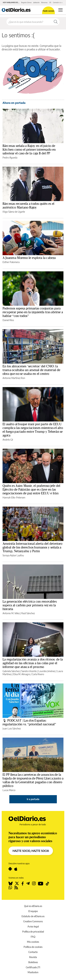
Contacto (33, 952)
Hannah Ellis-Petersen (14, 497)
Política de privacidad (33, 932)
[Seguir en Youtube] (41, 883)
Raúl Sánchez (28, 613)
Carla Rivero (38, 674)
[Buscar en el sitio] (29, 22)
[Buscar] (56, 22)
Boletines (33, 962)
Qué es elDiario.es (33, 906)
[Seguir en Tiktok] (48, 883)
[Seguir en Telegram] (28, 883)
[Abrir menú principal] (60, 10)
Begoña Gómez (26, 2)
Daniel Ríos (8, 320)
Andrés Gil (8, 440)
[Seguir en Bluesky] (11, 883)
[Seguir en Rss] (16, 888)
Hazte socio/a (48, 11)
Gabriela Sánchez (11, 671)
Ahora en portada (14, 103)
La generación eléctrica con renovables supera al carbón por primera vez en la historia (30, 605)
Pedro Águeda (10, 158)
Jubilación (36, 2)
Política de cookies (33, 947)
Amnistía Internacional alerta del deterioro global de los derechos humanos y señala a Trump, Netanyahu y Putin (32, 547)
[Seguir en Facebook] (23, 883)
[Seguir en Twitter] (17, 883)
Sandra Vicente (29, 671)
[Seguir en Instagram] (34, 883)
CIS (50, 2)
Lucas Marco (9, 790)
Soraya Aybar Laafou (13, 555)
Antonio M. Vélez (11, 613)
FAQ (33, 937)
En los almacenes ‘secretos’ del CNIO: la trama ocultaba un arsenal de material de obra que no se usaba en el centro (31, 370)
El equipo (33, 911)
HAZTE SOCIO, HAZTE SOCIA (31, 851)
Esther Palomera (11, 262)
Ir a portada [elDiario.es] (33, 799)
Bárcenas (44, 2)
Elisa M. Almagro (22, 674)
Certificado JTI (33, 967)
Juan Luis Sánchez (12, 728)
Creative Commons (33, 921)
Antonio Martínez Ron (14, 378)
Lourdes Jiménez (47, 671)
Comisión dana (58, 2)
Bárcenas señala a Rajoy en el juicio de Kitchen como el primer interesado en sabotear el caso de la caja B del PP (29, 150)
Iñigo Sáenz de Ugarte (14, 212)
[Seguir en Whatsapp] (10, 888)
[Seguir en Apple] (16, 869)
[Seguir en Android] (10, 869)
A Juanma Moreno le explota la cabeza (29, 258)
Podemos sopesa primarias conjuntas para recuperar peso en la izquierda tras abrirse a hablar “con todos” (33, 312)
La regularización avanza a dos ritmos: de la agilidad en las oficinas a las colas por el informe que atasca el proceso (33, 663)
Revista (33, 957)
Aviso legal (33, 926)
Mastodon (33, 972)
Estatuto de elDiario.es (33, 916)
